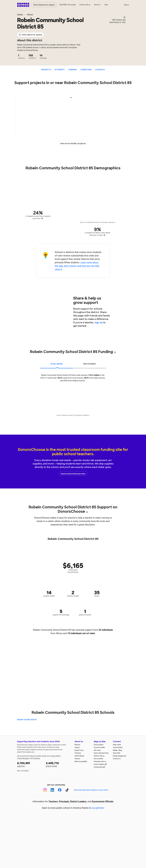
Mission (77, 745)
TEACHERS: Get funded (67, 5)
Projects (46, 70)
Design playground (119, 756)
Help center (117, 745)
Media (115, 750)
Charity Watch (56, 756)
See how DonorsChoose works (73, 473)
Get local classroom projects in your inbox (91, 790)
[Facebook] (60, 790)
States (20, 15)
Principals (64, 801)
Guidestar (36, 758)
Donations (86, 70)
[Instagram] (45, 790)
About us (97, 5)
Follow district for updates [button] (31, 35)
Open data (117, 753)
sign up (99, 322)
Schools (100, 70)
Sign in (126, 5)
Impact (77, 747)
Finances (78, 753)
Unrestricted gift (99, 767)
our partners (98, 808)
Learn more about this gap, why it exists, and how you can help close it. (77, 266)
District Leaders (78, 801)
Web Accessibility (81, 761)
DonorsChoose (23, 5)
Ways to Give (100, 742)
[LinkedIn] (52, 790)
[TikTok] (67, 790)
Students (60, 70)
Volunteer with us (100, 761)
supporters (30, 764)
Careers (77, 759)
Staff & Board (79, 756)
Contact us (117, 759)
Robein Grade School (27, 720)
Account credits (99, 747)
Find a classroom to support (44, 5)
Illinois (30, 15)
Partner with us (85, 5)
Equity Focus (79, 750)
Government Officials (103, 801)
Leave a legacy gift (100, 764)
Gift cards (97, 750)
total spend (57, 364)
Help (106, 5)
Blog (120, 750)
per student (90, 364)
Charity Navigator (23, 758)
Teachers (53, 801)
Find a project (99, 745)
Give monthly (98, 759)
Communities (118, 747)
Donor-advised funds (101, 753)
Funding (73, 70)
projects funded (59, 764)
